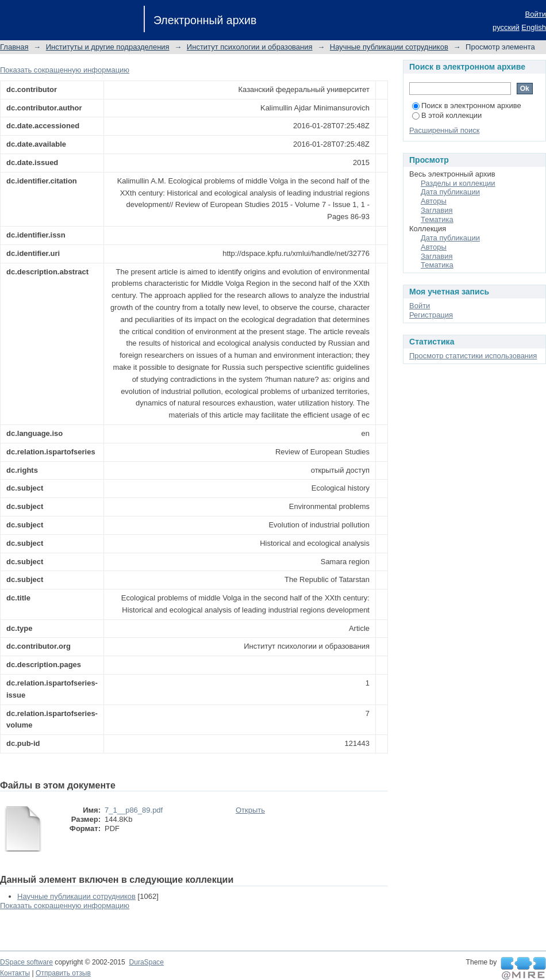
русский (506, 27)
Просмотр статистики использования (473, 356)
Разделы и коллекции (458, 183)
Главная (14, 47)
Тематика (437, 219)
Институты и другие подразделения (108, 47)
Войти (536, 14)
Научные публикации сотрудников (389, 47)
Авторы (434, 201)
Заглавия (437, 210)
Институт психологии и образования (250, 47)
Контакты (15, 973)
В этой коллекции (447, 115)
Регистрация (431, 315)
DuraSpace (146, 962)
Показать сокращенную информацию (65, 70)
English (534, 27)
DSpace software (26, 962)
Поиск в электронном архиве (467, 106)
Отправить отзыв (63, 973)
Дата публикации (450, 192)
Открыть (250, 810)
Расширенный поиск (444, 130)
